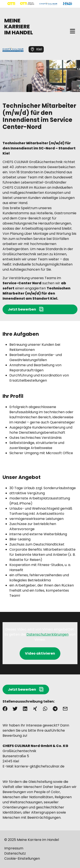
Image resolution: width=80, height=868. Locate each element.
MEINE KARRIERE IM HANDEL (19, 27)
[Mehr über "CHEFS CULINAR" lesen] (48, 4)
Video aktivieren (40, 653)
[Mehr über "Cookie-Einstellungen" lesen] (40, 859)
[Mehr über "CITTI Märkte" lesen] (27, 4)
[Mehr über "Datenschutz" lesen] (40, 853)
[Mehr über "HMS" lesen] (68, 4)
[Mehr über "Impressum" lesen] (40, 848)
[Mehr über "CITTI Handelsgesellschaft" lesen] (11, 4)
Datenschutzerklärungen (47, 634)
